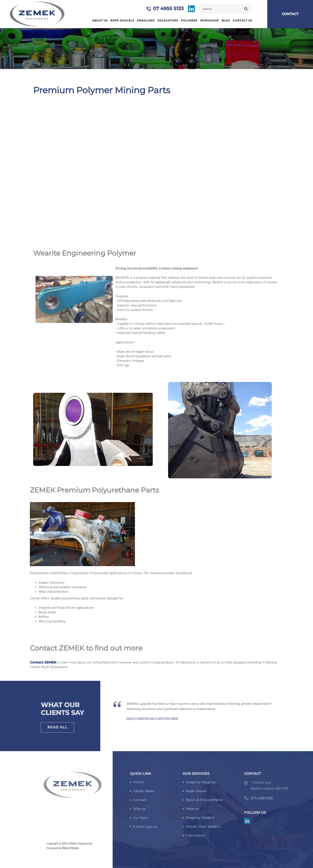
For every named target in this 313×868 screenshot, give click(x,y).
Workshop (210, 20)
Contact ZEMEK (43, 663)
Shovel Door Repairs (203, 829)
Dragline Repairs (200, 820)
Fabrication (196, 837)
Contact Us (242, 20)
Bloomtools (71, 850)
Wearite (192, 811)
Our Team (140, 820)
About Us (100, 20)
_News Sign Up (146, 829)
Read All (57, 729)
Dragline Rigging (201, 784)
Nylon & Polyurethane (204, 802)
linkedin (192, 9)
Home (88, 21)
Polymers (189, 20)
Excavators (168, 20)
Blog (226, 20)
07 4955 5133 (169, 9)
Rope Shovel (196, 793)
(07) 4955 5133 (262, 802)
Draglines (146, 20)
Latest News (144, 793)
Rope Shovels (122, 20)
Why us (139, 811)
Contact (140, 802)
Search (246, 9)
